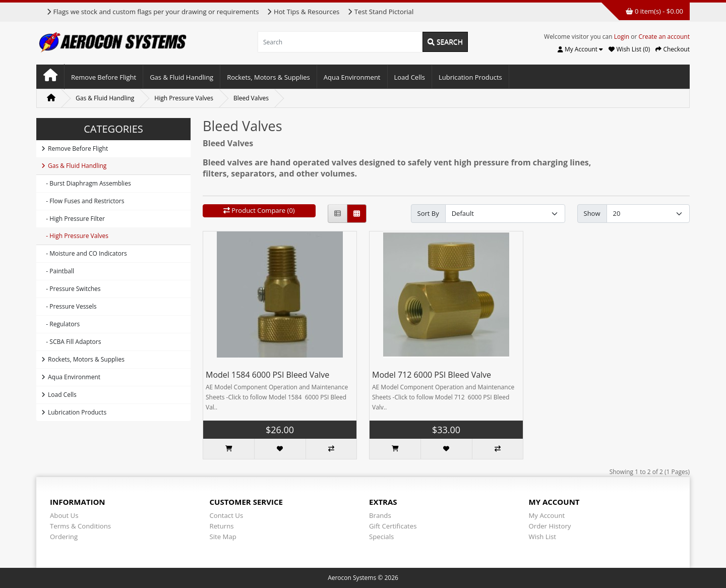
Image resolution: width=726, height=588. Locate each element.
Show (592, 213)
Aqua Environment (352, 77)
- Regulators (60, 324)
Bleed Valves (251, 98)
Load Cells (410, 77)
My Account (547, 515)
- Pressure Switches (71, 289)
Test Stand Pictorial (380, 12)
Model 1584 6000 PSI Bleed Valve (267, 375)
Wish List (543, 537)
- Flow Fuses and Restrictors (83, 201)
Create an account (664, 37)
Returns (222, 526)
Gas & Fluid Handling (181, 77)
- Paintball (58, 271)
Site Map (223, 537)
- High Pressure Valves (75, 236)
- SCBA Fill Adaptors (71, 342)
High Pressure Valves (184, 98)
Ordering (64, 537)
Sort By (428, 213)
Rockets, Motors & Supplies (268, 77)
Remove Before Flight (104, 77)
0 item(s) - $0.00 (654, 11)
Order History (550, 526)
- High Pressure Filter (73, 219)
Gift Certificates (393, 526)
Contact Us (227, 515)
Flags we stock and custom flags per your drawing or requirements (153, 12)
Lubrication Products (470, 77)
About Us (64, 515)
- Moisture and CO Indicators (84, 253)
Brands (380, 515)
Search (445, 42)
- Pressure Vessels (69, 306)
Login (622, 37)
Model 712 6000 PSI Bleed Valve (432, 375)
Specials (381, 537)
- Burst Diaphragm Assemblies (86, 183)
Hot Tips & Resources (303, 12)
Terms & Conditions (80, 526)
